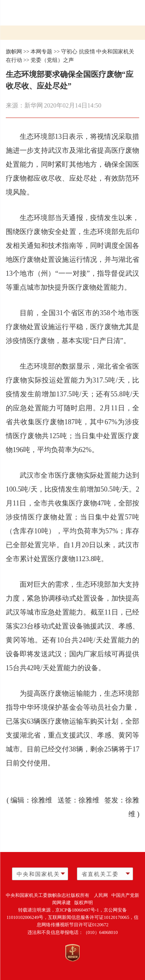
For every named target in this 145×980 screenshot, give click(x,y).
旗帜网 (14, 52)
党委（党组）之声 (52, 60)
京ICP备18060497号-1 (77, 910)
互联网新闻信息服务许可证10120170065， (91, 917)
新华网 (34, 105)
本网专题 (41, 52)
